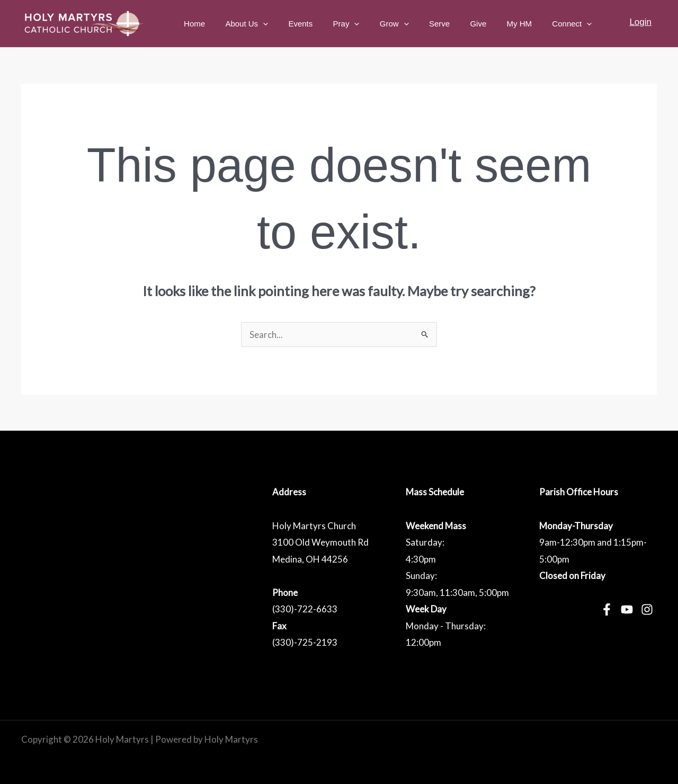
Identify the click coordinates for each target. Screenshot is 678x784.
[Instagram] (647, 609)
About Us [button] (280, 24)
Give (489, 24)
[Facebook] (607, 609)
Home (232, 24)
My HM (526, 24)
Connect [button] (574, 24)
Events (329, 24)
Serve (455, 24)
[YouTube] (627, 609)
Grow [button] (414, 24)
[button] (296, 24)
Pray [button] (370, 24)
